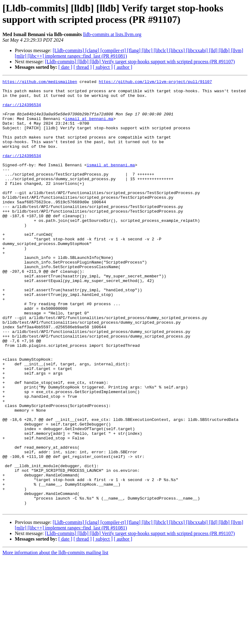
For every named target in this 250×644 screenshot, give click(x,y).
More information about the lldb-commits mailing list (55, 639)
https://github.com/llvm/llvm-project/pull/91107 (155, 82)
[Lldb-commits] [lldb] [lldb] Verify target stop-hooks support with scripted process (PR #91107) (140, 62)
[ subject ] (103, 67)
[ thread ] (83, 67)
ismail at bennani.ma (89, 127)
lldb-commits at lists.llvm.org (112, 34)
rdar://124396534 (22, 110)
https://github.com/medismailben (40, 82)
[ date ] (65, 67)
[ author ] (123, 67)
